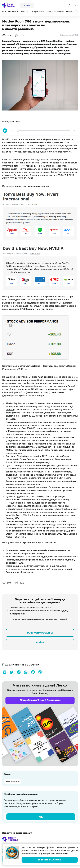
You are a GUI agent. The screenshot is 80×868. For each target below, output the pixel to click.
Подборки (37, 12)
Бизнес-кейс (13, 782)
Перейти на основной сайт (17, 833)
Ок (41, 817)
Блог (27, 5)
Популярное (10, 12)
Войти (40, 643)
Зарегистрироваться (40, 633)
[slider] (43, 131)
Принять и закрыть (50, 860)
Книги (25, 12)
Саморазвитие (55, 12)
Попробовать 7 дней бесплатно (40, 700)
